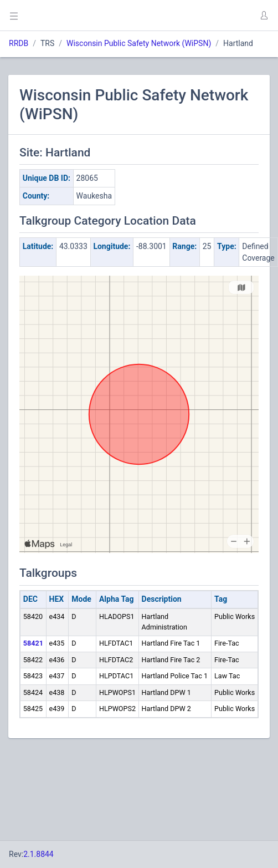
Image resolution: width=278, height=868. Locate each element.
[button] (264, 16)
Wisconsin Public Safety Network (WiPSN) (139, 43)
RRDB (19, 43)
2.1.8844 (38, 854)
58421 (33, 643)
